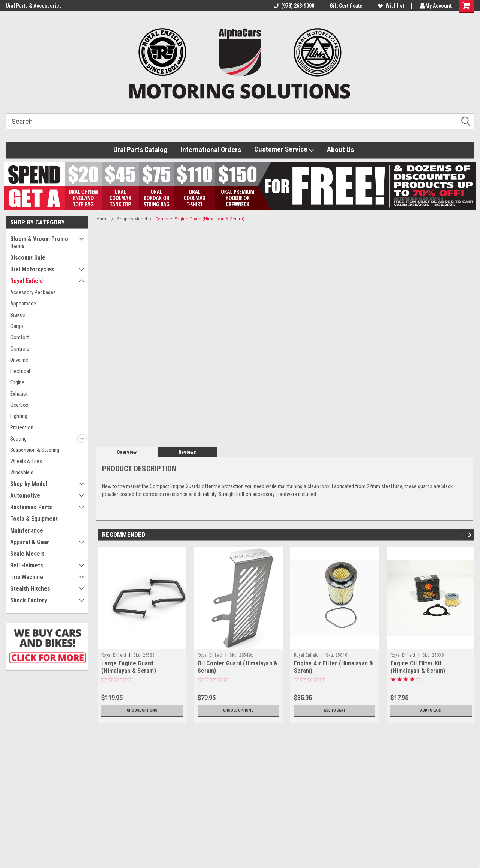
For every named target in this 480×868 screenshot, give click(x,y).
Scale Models (27, 554)
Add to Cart (335, 710)
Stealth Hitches (30, 589)
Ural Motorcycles (32, 269)
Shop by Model (29, 484)
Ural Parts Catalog (140, 150)
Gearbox (19, 405)
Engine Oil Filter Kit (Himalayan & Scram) (418, 667)
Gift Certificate (345, 6)
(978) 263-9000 (292, 6)
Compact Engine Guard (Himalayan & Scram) (200, 219)
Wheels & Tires (26, 461)
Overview (127, 452)
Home (103, 219)
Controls (20, 349)
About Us (340, 150)
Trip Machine (27, 577)
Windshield (22, 472)
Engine (17, 382)
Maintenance (27, 530)
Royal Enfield (26, 281)
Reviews (187, 452)
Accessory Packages (33, 292)
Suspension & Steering (35, 450)
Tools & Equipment (34, 519)
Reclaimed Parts (31, 507)
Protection (22, 427)
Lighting (19, 416)
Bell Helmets (27, 565)
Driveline (19, 360)
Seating (18, 439)
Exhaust (19, 394)
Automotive (25, 496)
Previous (464, 535)
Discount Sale (28, 258)
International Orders (211, 150)
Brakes (18, 315)
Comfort (19, 337)
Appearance (23, 304)
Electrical (20, 371)
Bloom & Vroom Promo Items (39, 242)
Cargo (17, 326)
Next (471, 535)
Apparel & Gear (30, 542)
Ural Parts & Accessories (34, 6)
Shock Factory (28, 600)
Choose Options (142, 710)
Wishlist (389, 6)
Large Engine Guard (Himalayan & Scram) (129, 667)
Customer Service (284, 149)
